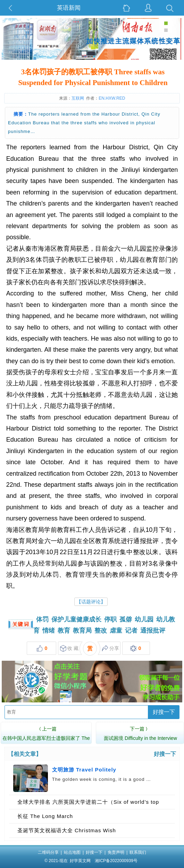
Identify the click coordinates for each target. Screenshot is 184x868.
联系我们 (138, 852)
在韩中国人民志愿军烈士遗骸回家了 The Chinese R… (46, 737)
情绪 (49, 631)
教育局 (82, 631)
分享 (111, 648)
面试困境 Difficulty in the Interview (140, 733)
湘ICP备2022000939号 (116, 861)
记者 (131, 631)
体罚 (42, 619)
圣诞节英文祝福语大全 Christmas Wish (67, 830)
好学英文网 (80, 861)
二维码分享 (48, 852)
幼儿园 (144, 619)
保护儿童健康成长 (76, 619)
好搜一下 (164, 712)
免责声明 (116, 852)
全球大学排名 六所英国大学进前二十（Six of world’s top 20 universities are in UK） (88, 804)
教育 (64, 631)
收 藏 (69, 648)
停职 (110, 619)
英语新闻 (69, 8)
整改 (101, 631)
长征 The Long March (45, 816)
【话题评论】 (91, 602)
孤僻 (126, 619)
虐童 (116, 631)
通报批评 (153, 631)
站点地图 (72, 852)
